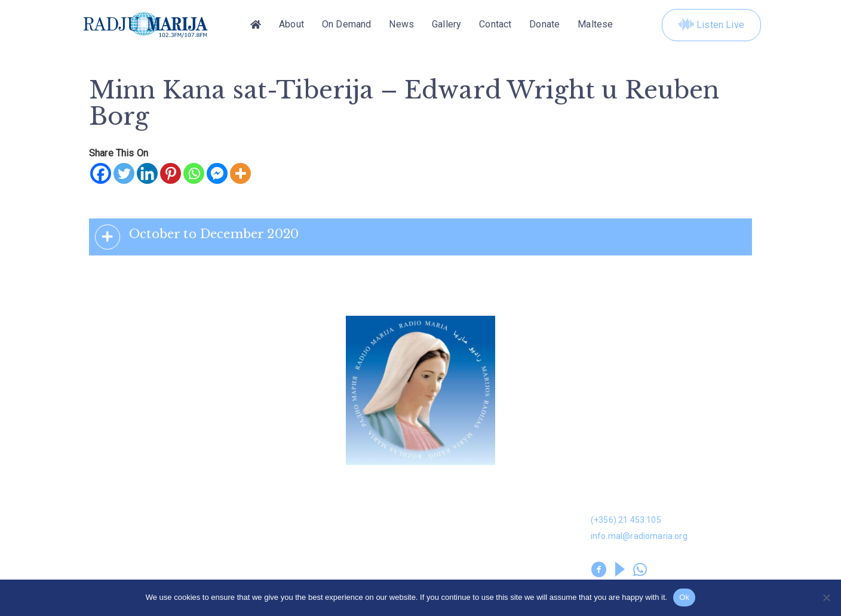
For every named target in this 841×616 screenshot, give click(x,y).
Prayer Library (453, 547)
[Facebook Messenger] (217, 173)
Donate (544, 25)
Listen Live (711, 25)
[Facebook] (101, 173)
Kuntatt (438, 518)
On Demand (346, 25)
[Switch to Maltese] (595, 25)
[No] (826, 597)
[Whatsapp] (194, 173)
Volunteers (277, 547)
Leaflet (97, 547)
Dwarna (268, 490)
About (291, 25)
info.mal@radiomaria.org (639, 536)
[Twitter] (124, 173)
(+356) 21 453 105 (626, 520)
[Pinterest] (171, 173)
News (401, 25)
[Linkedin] (147, 173)
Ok (684, 597)
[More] (240, 173)
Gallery (446, 25)
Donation (101, 490)
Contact (495, 25)
